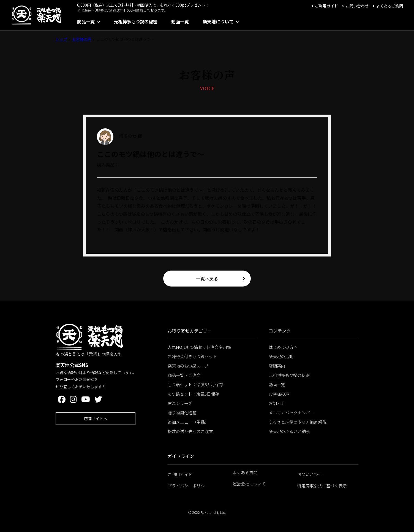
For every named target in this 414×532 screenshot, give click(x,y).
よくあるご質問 (390, 6)
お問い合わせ (357, 6)
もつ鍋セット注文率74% (199, 347)
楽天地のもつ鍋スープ (188, 366)
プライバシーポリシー (188, 486)
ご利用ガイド (326, 6)
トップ (61, 39)
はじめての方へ (283, 347)
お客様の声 (82, 39)
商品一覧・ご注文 (184, 375)
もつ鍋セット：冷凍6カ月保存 (195, 384)
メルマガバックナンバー (291, 413)
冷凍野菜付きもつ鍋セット (192, 356)
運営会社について (249, 484)
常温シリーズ (180, 403)
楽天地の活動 (281, 356)
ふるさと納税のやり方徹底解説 (298, 422)
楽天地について (218, 21)
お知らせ (277, 403)
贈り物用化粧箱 (182, 413)
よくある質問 (245, 472)
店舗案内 (277, 366)
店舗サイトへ (96, 418)
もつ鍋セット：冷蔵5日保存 (193, 394)
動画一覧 (180, 21)
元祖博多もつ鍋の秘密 (136, 21)
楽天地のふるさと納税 (289, 431)
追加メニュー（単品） (188, 422)
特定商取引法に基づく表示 (322, 486)
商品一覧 (86, 21)
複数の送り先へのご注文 (190, 431)
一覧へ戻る (207, 279)
